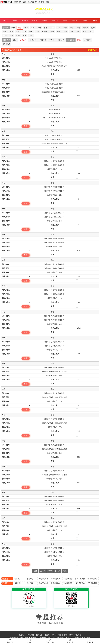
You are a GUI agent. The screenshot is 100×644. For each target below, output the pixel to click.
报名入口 (31, 2)
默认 (15, 40)
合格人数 (43, 40)
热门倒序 (7, 44)
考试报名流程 (68, 583)
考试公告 (17, 579)
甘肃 (46, 28)
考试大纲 (30, 579)
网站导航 (78, 635)
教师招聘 (43, 638)
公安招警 (78, 638)
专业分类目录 (68, 579)
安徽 (20, 28)
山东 (65, 32)
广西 (59, 28)
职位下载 (55, 20)
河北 (78, 28)
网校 (60, 635)
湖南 (11, 32)
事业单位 (34, 638)
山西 (78, 32)
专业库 (15, 20)
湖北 (5, 32)
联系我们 (31, 635)
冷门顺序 (87, 40)
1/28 (50, 571)
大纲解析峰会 (43, 579)
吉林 (31, 32)
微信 (71, 635)
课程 (54, 635)
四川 (91, 32)
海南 (72, 28)
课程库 (95, 20)
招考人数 (23, 40)
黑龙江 (86, 28)
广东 (52, 28)
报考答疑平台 (80, 583)
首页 (5, 20)
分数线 (45, 20)
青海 (59, 32)
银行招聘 (60, 638)
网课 (47, 2)
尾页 (65, 571)
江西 (24, 32)
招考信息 (5, 579)
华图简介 (22, 635)
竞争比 (52, 40)
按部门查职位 (80, 579)
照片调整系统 (56, 583)
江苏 (18, 32)
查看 (26, 74)
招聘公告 (39, 635)
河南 (93, 28)
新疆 (18, 35)
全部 (13, 28)
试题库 (85, 20)
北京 (26, 28)
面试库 (75, 20)
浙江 (31, 35)
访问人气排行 (92, 579)
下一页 (57, 571)
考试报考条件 (56, 579)
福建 (39, 28)
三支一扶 (87, 638)
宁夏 (52, 32)
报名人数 (33, 40)
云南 (24, 35)
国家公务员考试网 (20, 2)
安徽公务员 (24, 638)
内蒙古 (45, 32)
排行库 (35, 20)
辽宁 (37, 32)
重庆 (33, 28)
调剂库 (65, 20)
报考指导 (5, 583)
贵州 (65, 28)
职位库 (38, 2)
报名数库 (25, 20)
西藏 (11, 35)
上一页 (43, 571)
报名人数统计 (43, 583)
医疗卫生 (52, 638)
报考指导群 (92, 50)
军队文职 (69, 638)
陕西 (85, 32)
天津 (5, 35)
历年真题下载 (92, 583)
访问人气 (61, 40)
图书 (43, 2)
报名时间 (17, 583)
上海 (72, 32)
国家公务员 (14, 638)
